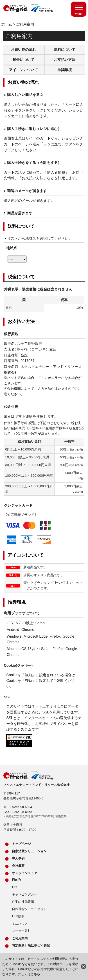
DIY (15, 887)
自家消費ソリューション (29, 851)
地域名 (12, 248)
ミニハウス (20, 924)
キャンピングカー (25, 894)
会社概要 (18, 866)
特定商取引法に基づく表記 (31, 945)
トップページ (21, 844)
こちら (35, 974)
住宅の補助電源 (23, 902)
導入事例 (18, 858)
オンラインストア (25, 873)
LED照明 (18, 916)
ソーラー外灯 (21, 931)
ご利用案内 (20, 938)
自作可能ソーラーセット (29, 909)
